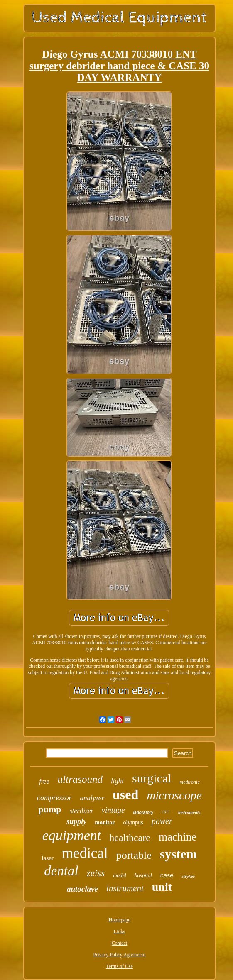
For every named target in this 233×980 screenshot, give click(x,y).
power (162, 821)
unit (162, 887)
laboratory (143, 813)
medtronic (190, 782)
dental (61, 871)
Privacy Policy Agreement (120, 955)
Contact (119, 943)
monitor (105, 822)
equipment (72, 835)
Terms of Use (119, 966)
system (179, 854)
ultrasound (80, 779)
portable (134, 855)
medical (85, 853)
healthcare (130, 838)
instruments (189, 812)
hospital (143, 875)
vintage (113, 810)
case (167, 875)
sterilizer (82, 811)
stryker (188, 876)
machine (178, 837)
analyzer (92, 798)
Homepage (120, 920)
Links (119, 931)
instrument (125, 888)
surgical (152, 778)
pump (50, 809)
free (44, 781)
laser (48, 858)
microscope (174, 795)
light (117, 781)
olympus (133, 822)
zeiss (96, 873)
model (120, 875)
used (125, 794)
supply (76, 821)
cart (166, 811)
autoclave (82, 889)
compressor (54, 798)
